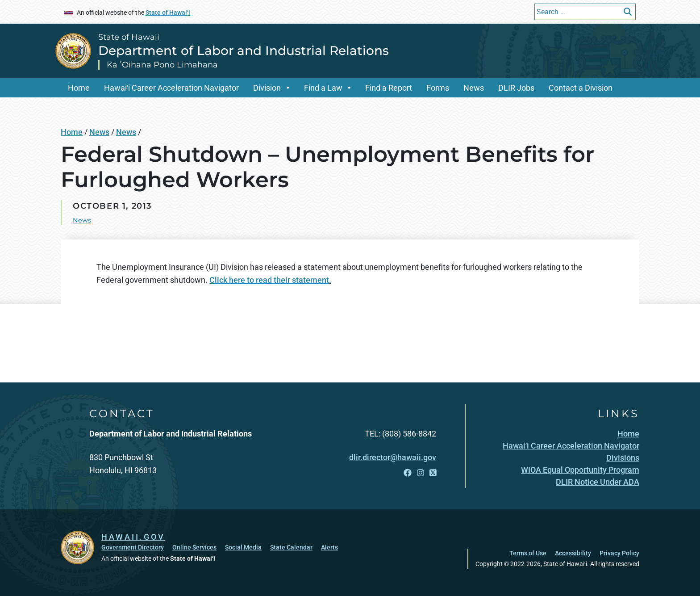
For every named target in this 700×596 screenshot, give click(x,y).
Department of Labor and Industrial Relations (244, 50)
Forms (438, 88)
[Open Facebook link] (408, 473)
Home (79, 88)
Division (267, 88)
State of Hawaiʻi (168, 13)
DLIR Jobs (516, 88)
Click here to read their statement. (270, 280)
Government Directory (133, 547)
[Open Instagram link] (421, 473)
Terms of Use (528, 553)
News (474, 88)
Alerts (329, 547)
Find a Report (389, 88)
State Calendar (291, 547)
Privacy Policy (619, 553)
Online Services (194, 547)
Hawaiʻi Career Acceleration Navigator (171, 88)
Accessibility (573, 553)
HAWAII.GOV (133, 537)
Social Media (243, 547)
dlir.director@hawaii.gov (393, 457)
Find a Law (323, 88)
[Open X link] (433, 473)
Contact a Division (581, 88)
